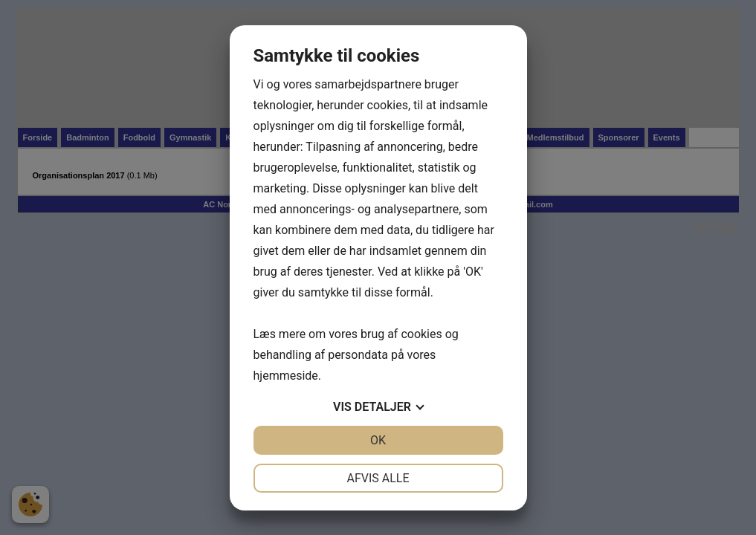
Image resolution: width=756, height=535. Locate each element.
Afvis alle (378, 478)
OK (378, 440)
